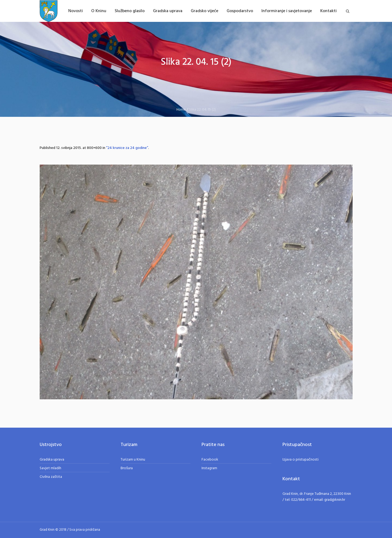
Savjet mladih (50, 468)
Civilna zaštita (51, 477)
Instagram (209, 468)
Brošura (127, 468)
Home (181, 110)
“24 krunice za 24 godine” (127, 148)
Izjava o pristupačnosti (301, 460)
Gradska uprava (52, 460)
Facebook (210, 460)
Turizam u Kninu (133, 460)
